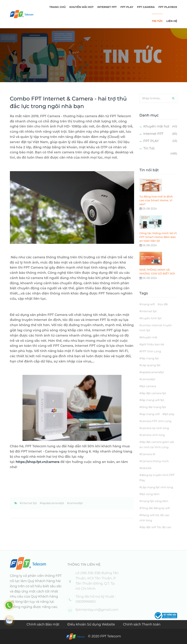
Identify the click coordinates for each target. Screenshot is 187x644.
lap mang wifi (150, 420)
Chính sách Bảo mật (43, 624)
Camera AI (148, 460)
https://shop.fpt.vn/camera (38, 462)
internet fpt (29, 509)
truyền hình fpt (151, 324)
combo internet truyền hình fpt (156, 334)
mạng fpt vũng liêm (155, 507)
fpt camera (149, 392)
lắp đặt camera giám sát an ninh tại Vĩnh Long (157, 451)
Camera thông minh (155, 467)
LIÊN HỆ (172, 21)
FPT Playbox (168, 7)
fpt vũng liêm (150, 500)
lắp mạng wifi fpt (153, 406)
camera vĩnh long (153, 441)
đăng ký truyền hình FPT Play (157, 484)
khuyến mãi (149, 343)
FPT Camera (146, 7)
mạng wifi (148, 310)
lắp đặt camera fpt (154, 399)
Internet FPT (107, 7)
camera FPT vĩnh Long (156, 427)
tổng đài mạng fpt (154, 413)
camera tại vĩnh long (155, 434)
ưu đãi (164, 310)
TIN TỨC (157, 21)
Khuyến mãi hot (82, 7)
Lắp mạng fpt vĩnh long (157, 493)
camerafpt (76, 509)
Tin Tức (149, 148)
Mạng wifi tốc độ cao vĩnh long (154, 524)
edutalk (146, 474)
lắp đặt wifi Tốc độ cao (156, 533)
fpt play (169, 420)
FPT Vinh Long (151, 357)
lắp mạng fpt (150, 364)
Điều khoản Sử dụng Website (92, 624)
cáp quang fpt (151, 371)
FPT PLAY (127, 7)
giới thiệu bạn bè (153, 350)
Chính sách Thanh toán (142, 624)
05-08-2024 (148, 215)
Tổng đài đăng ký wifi (156, 514)
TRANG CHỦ (58, 7)
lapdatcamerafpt (53, 509)
